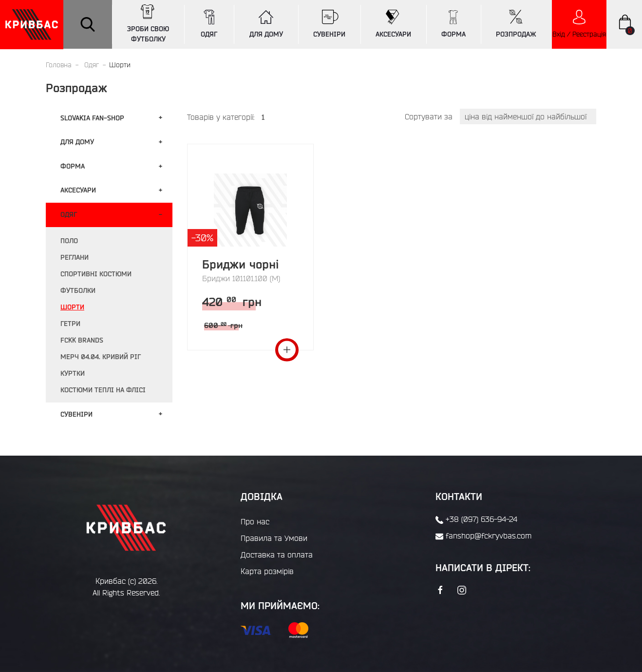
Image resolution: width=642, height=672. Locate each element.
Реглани (75, 257)
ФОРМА (453, 24)
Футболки (78, 290)
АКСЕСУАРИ (393, 24)
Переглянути (287, 350)
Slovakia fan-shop (92, 118)
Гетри (70, 324)
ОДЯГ (209, 24)
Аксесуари (78, 190)
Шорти (72, 307)
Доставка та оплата (277, 555)
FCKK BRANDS (82, 340)
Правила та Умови (274, 538)
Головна (59, 65)
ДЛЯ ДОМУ (266, 24)
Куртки (73, 373)
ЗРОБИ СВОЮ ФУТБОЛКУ (148, 24)
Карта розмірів (267, 571)
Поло (69, 241)
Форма (73, 166)
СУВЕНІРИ (329, 24)
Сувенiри (76, 414)
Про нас (255, 521)
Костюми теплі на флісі (103, 390)
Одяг (92, 65)
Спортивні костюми (96, 274)
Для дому (77, 142)
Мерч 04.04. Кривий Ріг (101, 357)
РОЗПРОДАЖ (516, 24)
